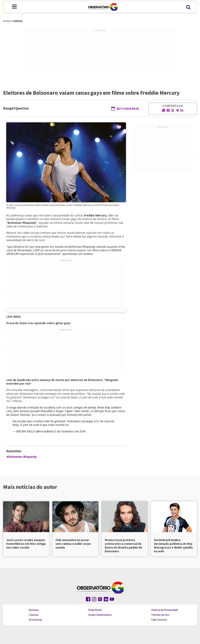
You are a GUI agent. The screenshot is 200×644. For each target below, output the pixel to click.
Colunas (34, 615)
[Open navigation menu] (14, 7)
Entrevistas (35, 620)
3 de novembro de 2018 (70, 431)
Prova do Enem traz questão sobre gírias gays (38, 323)
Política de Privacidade (165, 610)
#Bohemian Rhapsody (21, 457)
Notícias (34, 610)
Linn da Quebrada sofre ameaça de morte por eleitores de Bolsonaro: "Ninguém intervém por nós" (62, 382)
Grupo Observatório (100, 615)
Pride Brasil (95, 610)
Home (7, 21)
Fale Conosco (159, 620)
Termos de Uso (160, 615)
